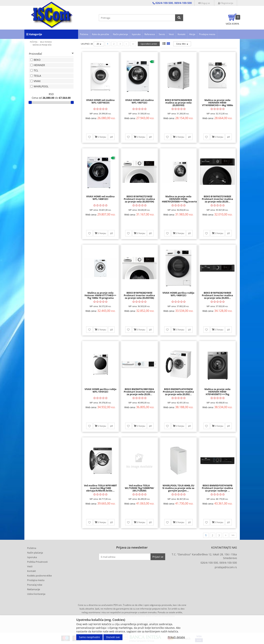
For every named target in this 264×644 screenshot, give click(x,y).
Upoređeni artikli (149, 44)
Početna (84, 34)
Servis (162, 34)
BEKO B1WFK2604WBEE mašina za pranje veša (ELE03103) (178, 103)
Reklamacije (34, 589)
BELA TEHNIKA (46, 42)
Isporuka (136, 34)
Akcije (192, 34)
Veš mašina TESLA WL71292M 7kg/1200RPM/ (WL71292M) (139, 488)
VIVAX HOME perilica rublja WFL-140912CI (178, 294)
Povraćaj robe (35, 585)
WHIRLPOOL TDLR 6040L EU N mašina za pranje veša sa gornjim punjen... (178, 488)
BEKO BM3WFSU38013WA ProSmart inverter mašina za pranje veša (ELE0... (139, 392)
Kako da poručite (101, 34)
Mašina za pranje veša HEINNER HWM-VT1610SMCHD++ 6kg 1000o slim (218, 104)
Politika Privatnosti (37, 562)
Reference (150, 34)
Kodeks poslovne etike (39, 576)
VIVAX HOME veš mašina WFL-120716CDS (100, 101)
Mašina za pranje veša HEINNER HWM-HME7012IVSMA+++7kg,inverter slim (180, 200)
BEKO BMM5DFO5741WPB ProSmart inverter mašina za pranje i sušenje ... (217, 488)
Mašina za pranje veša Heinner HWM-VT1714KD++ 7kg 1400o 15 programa (100, 295)
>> (133, 44)
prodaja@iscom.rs (226, 567)
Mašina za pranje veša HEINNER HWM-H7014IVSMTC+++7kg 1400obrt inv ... (217, 393)
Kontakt (181, 34)
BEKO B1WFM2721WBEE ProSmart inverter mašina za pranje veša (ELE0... (217, 199)
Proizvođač (51, 54)
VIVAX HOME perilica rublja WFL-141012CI (100, 390)
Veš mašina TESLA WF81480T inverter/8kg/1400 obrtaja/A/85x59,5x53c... (100, 488)
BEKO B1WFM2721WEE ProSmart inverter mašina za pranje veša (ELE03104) (139, 199)
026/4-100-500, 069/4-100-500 (219, 563)
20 (99, 44)
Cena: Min (182, 44)
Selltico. (159, 625)
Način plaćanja (120, 34)
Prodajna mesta (207, 34)
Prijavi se (158, 557)
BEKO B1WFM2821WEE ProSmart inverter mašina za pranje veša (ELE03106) (139, 295)
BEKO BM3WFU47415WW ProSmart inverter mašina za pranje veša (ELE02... (178, 392)
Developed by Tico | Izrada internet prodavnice (127, 625)
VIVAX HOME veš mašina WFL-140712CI (139, 101)
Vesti (171, 34)
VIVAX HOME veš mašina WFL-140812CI (100, 198)
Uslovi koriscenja (36, 594)
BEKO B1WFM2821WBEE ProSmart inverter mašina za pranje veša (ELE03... (217, 295)
